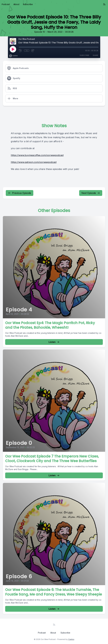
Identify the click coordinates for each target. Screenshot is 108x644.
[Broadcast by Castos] (13, 56)
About (16, 4)
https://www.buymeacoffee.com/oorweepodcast (37, 155)
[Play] (13, 49)
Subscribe (28, 4)
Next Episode (91, 193)
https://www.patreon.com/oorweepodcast (34, 162)
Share (95, 55)
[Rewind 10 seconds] (20, 51)
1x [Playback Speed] (27, 51)
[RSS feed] (104, 4)
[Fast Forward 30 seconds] (33, 51)
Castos (71, 639)
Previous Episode (20, 193)
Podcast (6, 4)
